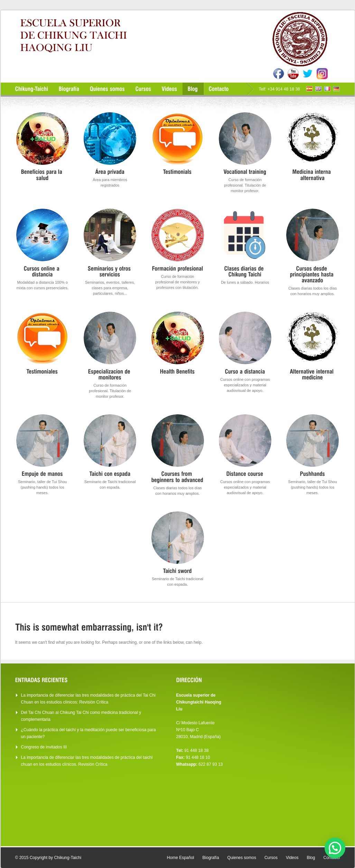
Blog (311, 858)
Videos (292, 858)
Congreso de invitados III (44, 747)
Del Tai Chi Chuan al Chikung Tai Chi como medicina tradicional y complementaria (81, 716)
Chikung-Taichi (68, 858)
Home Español (181, 858)
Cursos (271, 858)
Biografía (211, 858)
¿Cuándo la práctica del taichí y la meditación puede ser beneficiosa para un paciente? (88, 733)
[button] (335, 848)
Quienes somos (242, 858)
